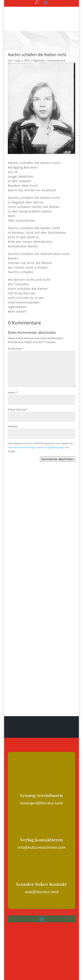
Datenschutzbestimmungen (22, 447)
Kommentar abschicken (57, 459)
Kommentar (16, 349)
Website (13, 426)
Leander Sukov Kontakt (41, 884)
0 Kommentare (56, 61)
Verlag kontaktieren (41, 840)
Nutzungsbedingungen (53, 447)
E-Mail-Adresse (18, 410)
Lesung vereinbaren (41, 796)
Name (12, 393)
